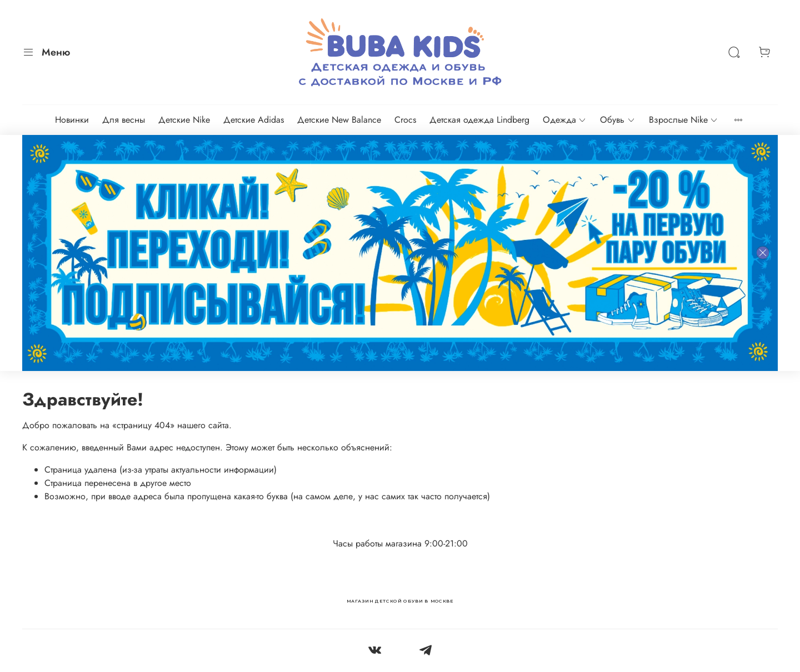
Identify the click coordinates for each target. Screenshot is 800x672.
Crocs (405, 120)
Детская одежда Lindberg (479, 120)
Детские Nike (184, 120)
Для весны (124, 120)
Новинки (72, 120)
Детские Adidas (254, 120)
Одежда (565, 120)
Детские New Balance (339, 120)
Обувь (617, 120)
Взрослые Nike (684, 120)
